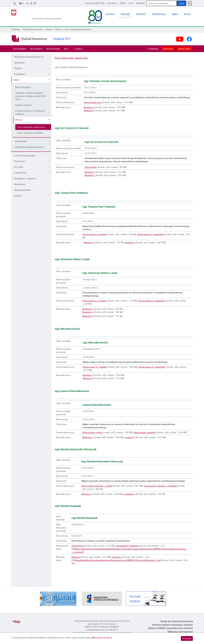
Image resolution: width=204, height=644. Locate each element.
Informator (168, 49)
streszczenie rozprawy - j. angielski (160, 486)
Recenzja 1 (89, 107)
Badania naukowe (24, 105)
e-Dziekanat (153, 49)
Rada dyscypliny (23, 87)
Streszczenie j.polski (92, 432)
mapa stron (140, 3)
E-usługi (78, 49)
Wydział (32, 68)
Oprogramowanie (23, 190)
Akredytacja (20, 184)
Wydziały (15, 29)
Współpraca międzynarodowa (29, 147)
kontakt (123, 3)
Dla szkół (32, 167)
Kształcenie (32, 74)
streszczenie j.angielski (145, 432)
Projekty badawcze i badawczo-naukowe (33, 112)
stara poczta (112, 3)
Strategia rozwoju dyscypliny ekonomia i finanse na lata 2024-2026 (31, 96)
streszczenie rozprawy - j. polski (97, 486)
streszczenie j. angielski (127, 546)
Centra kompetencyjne (32, 155)
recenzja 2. (117, 557)
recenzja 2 (130, 242)
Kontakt (32, 196)
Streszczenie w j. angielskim (150, 234)
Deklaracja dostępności (180, 632)
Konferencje (33, 141)
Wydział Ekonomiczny (33, 29)
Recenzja (76, 557)
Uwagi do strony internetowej (177, 621)
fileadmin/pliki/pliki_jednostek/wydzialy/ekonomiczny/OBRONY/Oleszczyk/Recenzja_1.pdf (118, 560)
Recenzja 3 (88, 316)
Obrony (58, 29)
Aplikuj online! (184, 49)
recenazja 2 (129, 494)
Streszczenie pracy (93, 102)
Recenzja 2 (89, 110)
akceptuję (187, 638)
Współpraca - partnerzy (25, 178)
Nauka (49, 29)
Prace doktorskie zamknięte (30, 133)
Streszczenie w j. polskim (94, 234)
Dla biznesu (32, 161)
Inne (67, 49)
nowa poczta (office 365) (95, 3)
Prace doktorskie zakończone (31, 127)
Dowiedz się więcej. (103, 638)
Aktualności (19, 63)
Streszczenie (91, 167)
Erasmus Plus (32, 173)
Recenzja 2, (88, 312)
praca (131, 3)
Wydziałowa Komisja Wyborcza (29, 57)
